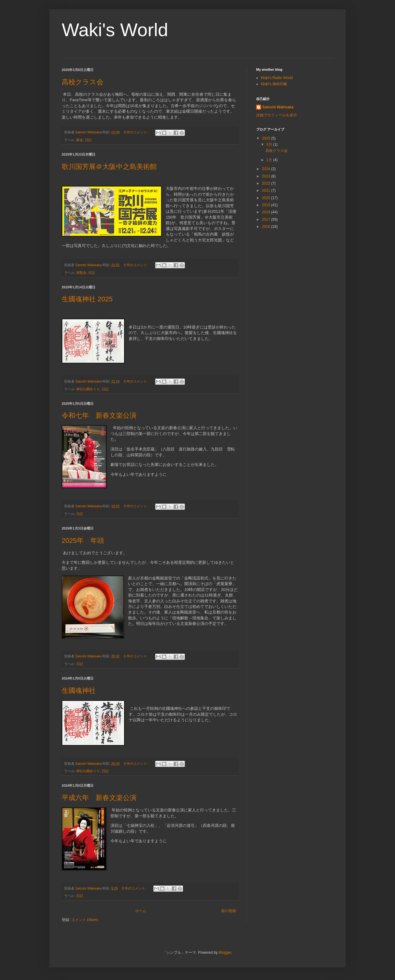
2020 (267, 198)
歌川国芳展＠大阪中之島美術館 (109, 167)
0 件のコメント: (136, 132)
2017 (267, 220)
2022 (267, 183)
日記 (88, 140)
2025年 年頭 (83, 540)
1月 (270, 160)
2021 (267, 191)
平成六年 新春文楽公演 (99, 798)
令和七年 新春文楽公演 (99, 415)
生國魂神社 (79, 691)
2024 (267, 169)
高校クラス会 (83, 82)
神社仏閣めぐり (88, 389)
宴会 (80, 140)
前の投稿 (229, 911)
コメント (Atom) (85, 920)
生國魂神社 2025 (87, 299)
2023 (267, 176)
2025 (267, 138)
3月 (270, 144)
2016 (267, 227)
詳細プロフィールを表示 (276, 115)
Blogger (225, 953)
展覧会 (81, 273)
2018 (267, 212)
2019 (267, 205)
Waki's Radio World (277, 78)
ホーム (141, 911)
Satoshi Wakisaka (278, 107)
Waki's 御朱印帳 (274, 84)
